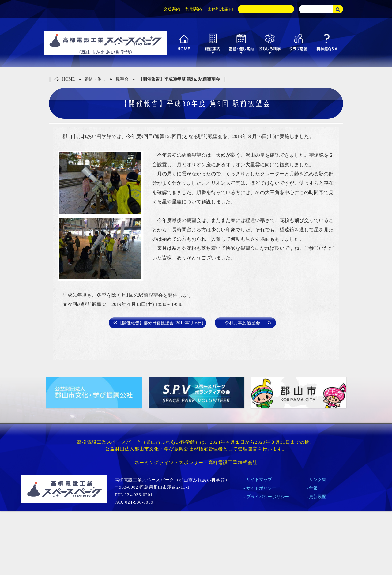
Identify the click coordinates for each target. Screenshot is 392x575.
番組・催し (95, 79)
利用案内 (194, 9)
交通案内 (172, 9)
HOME (64, 79)
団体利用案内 (220, 9)
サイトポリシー (261, 488)
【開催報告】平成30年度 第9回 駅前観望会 (179, 79)
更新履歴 (318, 497)
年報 (313, 488)
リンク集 (318, 480)
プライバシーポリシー (268, 497)
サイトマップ (259, 480)
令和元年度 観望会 (243, 323)
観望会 (122, 79)
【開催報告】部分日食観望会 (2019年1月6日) (161, 323)
